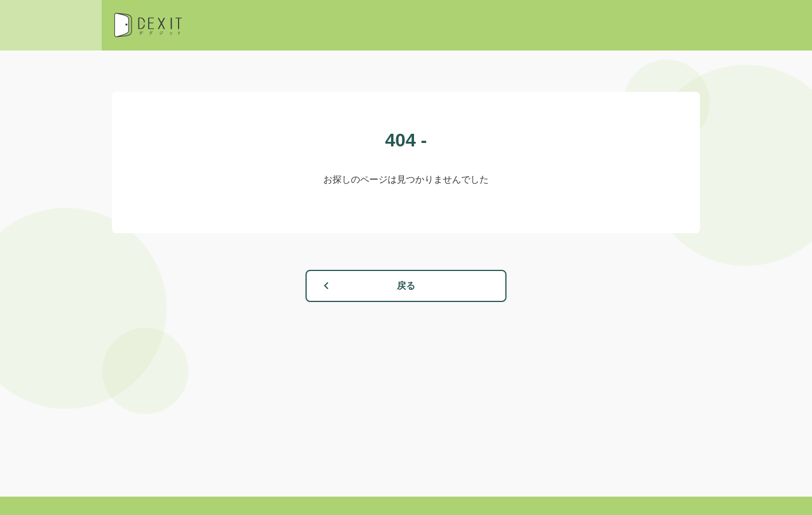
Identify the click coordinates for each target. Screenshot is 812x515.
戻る (406, 286)
